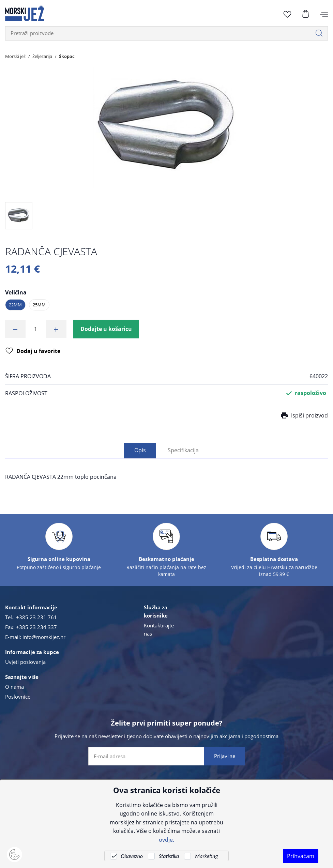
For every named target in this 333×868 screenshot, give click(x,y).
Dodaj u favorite (33, 351)
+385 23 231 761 (36, 617)
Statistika (169, 856)
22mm (15, 305)
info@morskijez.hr (44, 637)
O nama (14, 687)
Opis (140, 450)
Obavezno (132, 856)
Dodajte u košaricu (106, 329)
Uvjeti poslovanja (25, 662)
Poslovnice (18, 697)
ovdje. (166, 840)
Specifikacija (183, 450)
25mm (39, 305)
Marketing (206, 856)
